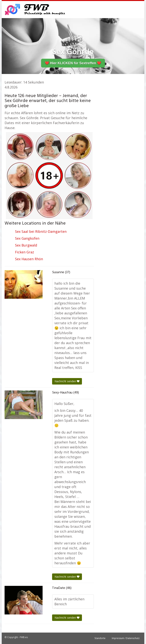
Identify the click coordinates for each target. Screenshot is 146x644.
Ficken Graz (25, 252)
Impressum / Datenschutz (126, 638)
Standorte (100, 638)
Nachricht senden (67, 381)
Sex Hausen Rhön (29, 259)
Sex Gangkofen (27, 238)
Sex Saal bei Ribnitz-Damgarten (41, 231)
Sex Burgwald (26, 245)
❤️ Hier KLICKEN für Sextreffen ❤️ (73, 63)
